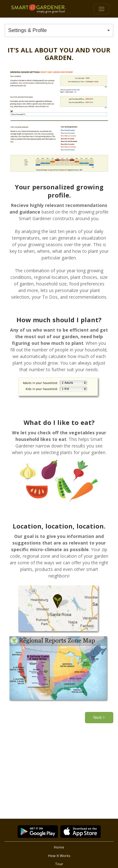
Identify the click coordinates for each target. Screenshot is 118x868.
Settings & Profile (28, 30)
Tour (59, 864)
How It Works (59, 856)
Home (59, 847)
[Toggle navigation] (101, 9)
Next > (99, 717)
